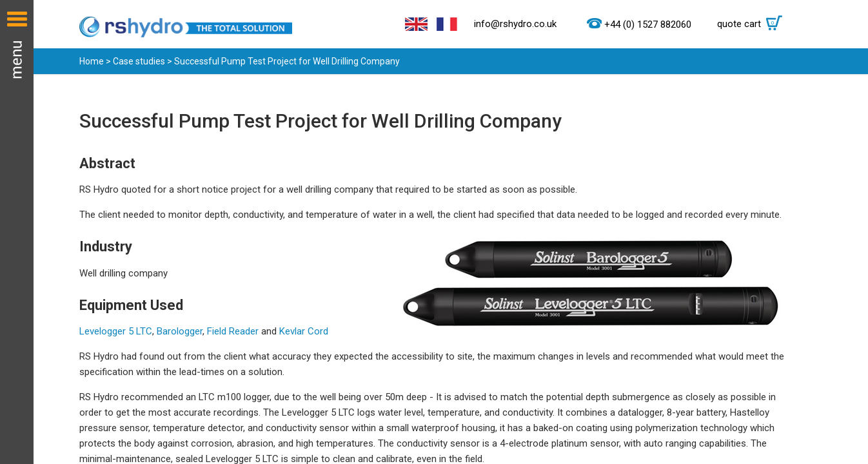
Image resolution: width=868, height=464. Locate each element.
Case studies (139, 61)
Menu (17, 232)
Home (92, 61)
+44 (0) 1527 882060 (648, 24)
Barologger (180, 331)
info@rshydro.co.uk (515, 24)
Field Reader (233, 331)
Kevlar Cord (304, 331)
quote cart (753, 24)
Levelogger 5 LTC (116, 331)
